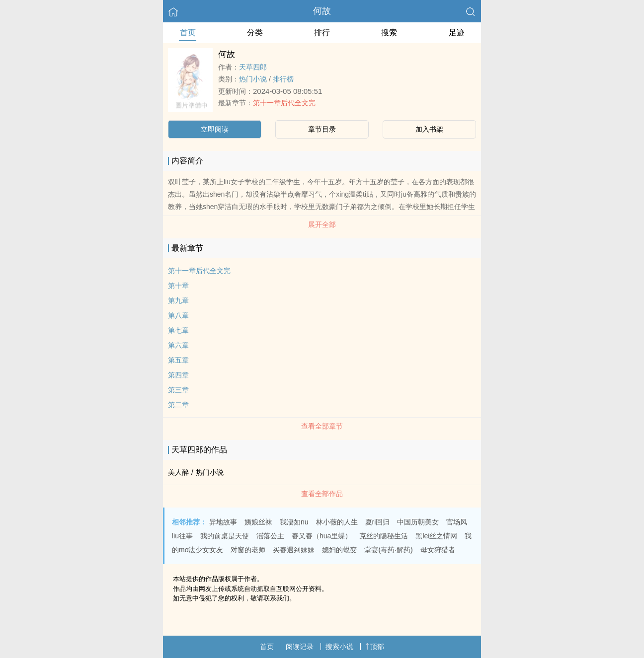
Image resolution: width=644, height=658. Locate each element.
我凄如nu (294, 522)
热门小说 (253, 79)
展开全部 (322, 224)
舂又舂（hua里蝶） (322, 536)
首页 (188, 33)
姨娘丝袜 (258, 522)
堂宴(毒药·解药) (388, 550)
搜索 (389, 33)
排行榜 (283, 79)
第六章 (178, 345)
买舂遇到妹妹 (294, 550)
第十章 (178, 286)
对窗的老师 (248, 550)
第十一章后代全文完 (284, 103)
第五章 (178, 360)
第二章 (178, 405)
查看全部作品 (322, 494)
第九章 (178, 300)
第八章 (178, 315)
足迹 (457, 33)
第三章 (178, 390)
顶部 (375, 647)
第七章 (178, 330)
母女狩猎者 (438, 550)
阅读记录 (300, 647)
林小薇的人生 (337, 522)
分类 (255, 33)
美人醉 (178, 472)
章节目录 (322, 129)
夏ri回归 (378, 522)
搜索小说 (339, 647)
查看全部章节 (322, 426)
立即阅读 (215, 129)
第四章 (178, 375)
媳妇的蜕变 (339, 550)
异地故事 (223, 522)
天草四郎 (253, 67)
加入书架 (429, 129)
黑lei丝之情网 (436, 536)
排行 (322, 33)
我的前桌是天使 (225, 536)
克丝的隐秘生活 (384, 536)
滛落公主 (270, 536)
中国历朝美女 (418, 522)
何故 (322, 11)
